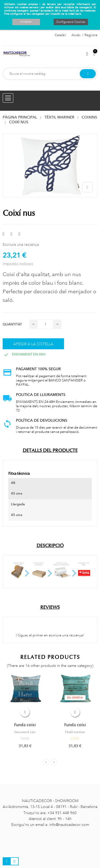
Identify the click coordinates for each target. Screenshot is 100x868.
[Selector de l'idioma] (60, 35)
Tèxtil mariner (75, 732)
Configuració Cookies (71, 22)
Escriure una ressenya (21, 244)
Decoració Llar (25, 732)
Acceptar (26, 22)
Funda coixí (25, 725)
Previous (46, 762)
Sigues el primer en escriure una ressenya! (50, 635)
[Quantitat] (45, 324)
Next (54, 762)
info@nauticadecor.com (69, 825)
